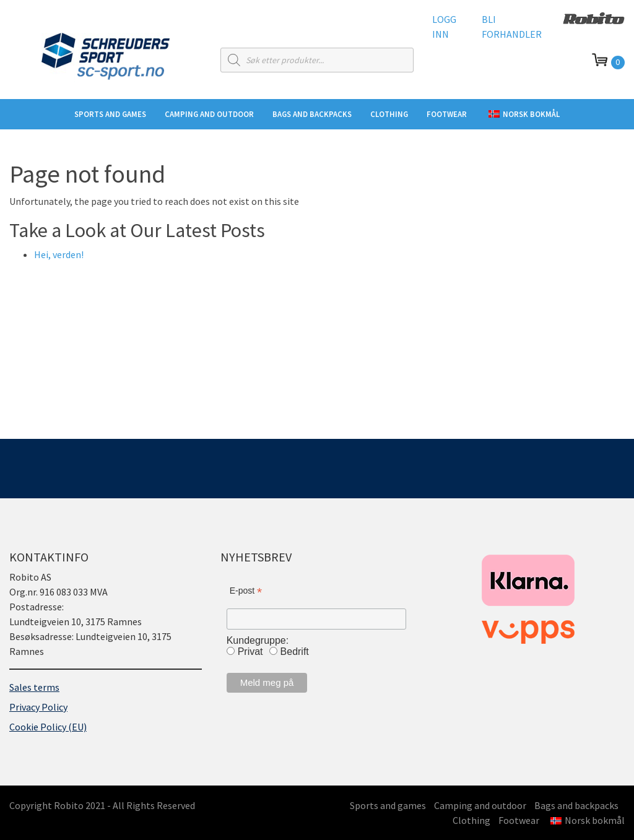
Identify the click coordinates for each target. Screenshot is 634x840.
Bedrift (295, 652)
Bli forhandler (512, 27)
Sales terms (34, 687)
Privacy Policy (38, 707)
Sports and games (110, 114)
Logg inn (444, 27)
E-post (246, 591)
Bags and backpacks (312, 114)
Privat (250, 652)
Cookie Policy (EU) (48, 727)
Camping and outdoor (209, 114)
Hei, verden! (59, 254)
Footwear (447, 114)
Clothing (389, 114)
